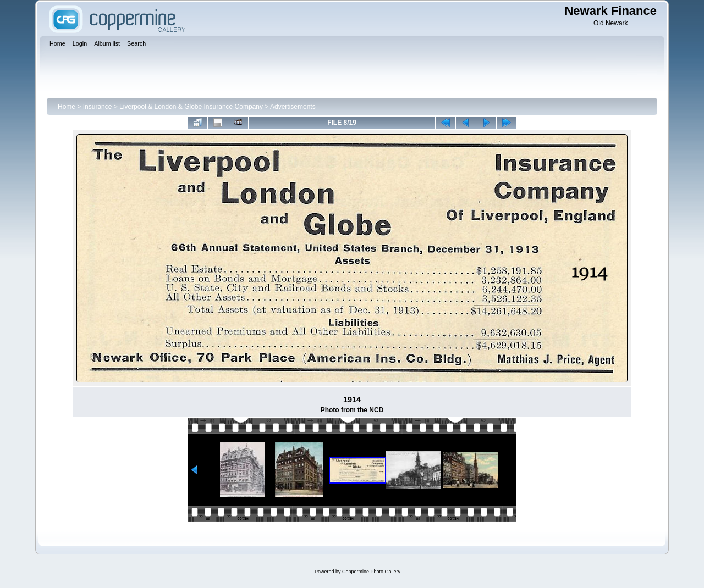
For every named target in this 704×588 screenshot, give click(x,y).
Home (67, 107)
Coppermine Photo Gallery (371, 572)
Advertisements (293, 107)
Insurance (98, 107)
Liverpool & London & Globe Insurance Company (191, 107)
